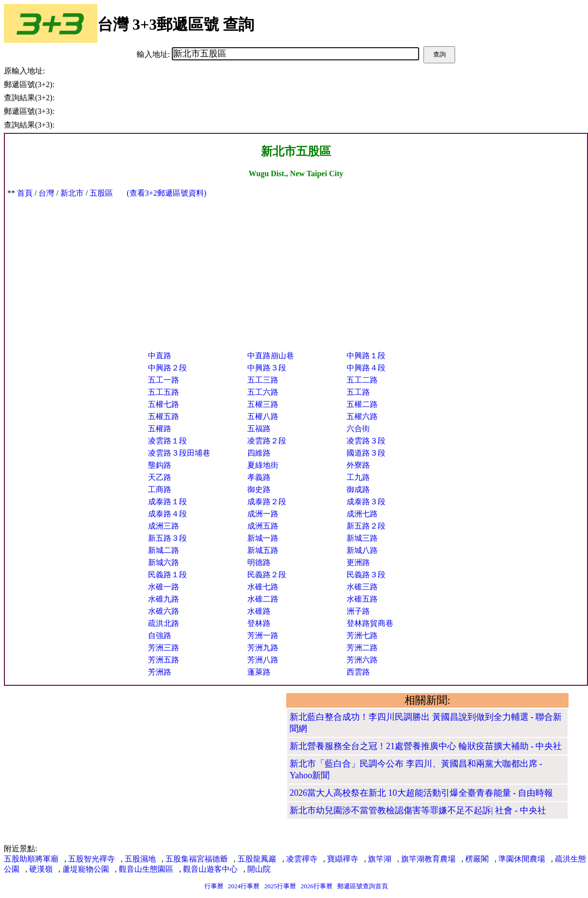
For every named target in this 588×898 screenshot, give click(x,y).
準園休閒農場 (522, 859)
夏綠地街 (263, 465)
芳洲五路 (164, 660)
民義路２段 (267, 575)
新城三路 (362, 538)
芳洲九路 (263, 648)
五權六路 (362, 416)
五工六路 (263, 392)
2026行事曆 (317, 886)
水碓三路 (362, 587)
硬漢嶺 (41, 869)
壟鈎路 (160, 465)
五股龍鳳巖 (257, 859)
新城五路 (263, 550)
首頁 (25, 193)
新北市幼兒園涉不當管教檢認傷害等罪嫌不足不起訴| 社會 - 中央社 (418, 810)
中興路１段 (366, 356)
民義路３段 (366, 575)
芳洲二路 (362, 648)
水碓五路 (362, 599)
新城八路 (362, 550)
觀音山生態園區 (146, 869)
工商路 (160, 489)
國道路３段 (366, 453)
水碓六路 (164, 611)
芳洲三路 (164, 648)
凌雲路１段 (167, 441)
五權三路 (263, 404)
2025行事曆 (280, 886)
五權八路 (263, 416)
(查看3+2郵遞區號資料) (166, 193)
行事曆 (214, 886)
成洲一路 (263, 514)
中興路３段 (267, 368)
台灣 (46, 193)
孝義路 (259, 477)
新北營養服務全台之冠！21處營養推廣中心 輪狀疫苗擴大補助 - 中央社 (426, 746)
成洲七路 (362, 514)
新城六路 (164, 562)
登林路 (259, 623)
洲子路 (358, 611)
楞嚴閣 (477, 859)
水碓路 (259, 611)
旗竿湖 (380, 859)
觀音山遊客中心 (210, 869)
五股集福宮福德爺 (197, 859)
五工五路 (164, 392)
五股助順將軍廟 (31, 859)
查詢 (440, 54)
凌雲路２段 (267, 441)
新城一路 (263, 538)
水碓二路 (263, 599)
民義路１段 (167, 575)
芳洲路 (160, 672)
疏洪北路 (164, 623)
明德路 (259, 562)
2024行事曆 (244, 886)
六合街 (358, 429)
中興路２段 (167, 368)
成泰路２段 (267, 502)
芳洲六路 (362, 660)
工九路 (358, 477)
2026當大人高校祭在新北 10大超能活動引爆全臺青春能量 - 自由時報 (422, 793)
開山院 (259, 869)
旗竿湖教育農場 (428, 859)
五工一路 (164, 380)
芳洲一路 (263, 635)
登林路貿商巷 (370, 623)
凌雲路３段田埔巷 (179, 453)
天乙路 (160, 477)
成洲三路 (164, 526)
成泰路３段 (366, 502)
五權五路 (164, 416)
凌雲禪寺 (302, 859)
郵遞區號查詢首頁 (363, 886)
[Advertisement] (296, 272)
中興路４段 (366, 368)
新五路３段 (167, 538)
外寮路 (358, 465)
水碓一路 (164, 587)
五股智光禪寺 (92, 859)
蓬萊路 (259, 672)
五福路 (259, 429)
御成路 (358, 489)
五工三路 (263, 380)
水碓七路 (263, 587)
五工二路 (362, 380)
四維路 (259, 453)
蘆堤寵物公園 (86, 869)
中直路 (160, 356)
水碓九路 (164, 599)
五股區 (101, 193)
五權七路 (164, 404)
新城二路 (164, 550)
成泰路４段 (167, 514)
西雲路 (358, 672)
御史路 (259, 489)
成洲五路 (263, 526)
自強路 (160, 635)
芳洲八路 (263, 660)
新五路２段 (366, 526)
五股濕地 (140, 859)
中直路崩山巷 (271, 356)
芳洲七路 (362, 635)
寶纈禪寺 (343, 859)
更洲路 (358, 562)
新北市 (72, 193)
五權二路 (362, 404)
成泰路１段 (167, 502)
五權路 (160, 429)
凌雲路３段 (366, 441)
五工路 (358, 392)
